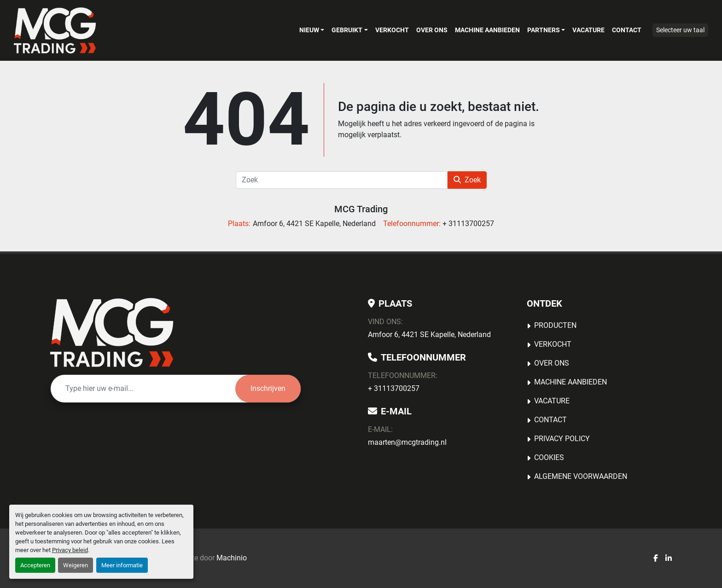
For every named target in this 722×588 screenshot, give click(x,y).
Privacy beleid (70, 550)
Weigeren (76, 565)
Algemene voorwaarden (581, 476)
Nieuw (309, 30)
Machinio (232, 558)
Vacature (588, 30)
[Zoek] (342, 180)
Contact (627, 30)
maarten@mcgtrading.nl (407, 442)
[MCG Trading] (112, 332)
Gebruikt (347, 30)
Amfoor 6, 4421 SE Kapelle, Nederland (429, 335)
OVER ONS (432, 30)
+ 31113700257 (394, 388)
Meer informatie (122, 565)
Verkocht (392, 30)
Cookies (549, 457)
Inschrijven (268, 388)
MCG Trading (361, 209)
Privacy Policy (562, 439)
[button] (312, 30)
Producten (555, 325)
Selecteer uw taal (680, 30)
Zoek (467, 180)
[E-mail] (143, 389)
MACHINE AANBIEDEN (487, 30)
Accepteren (35, 565)
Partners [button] (544, 30)
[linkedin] (669, 559)
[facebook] (656, 559)
